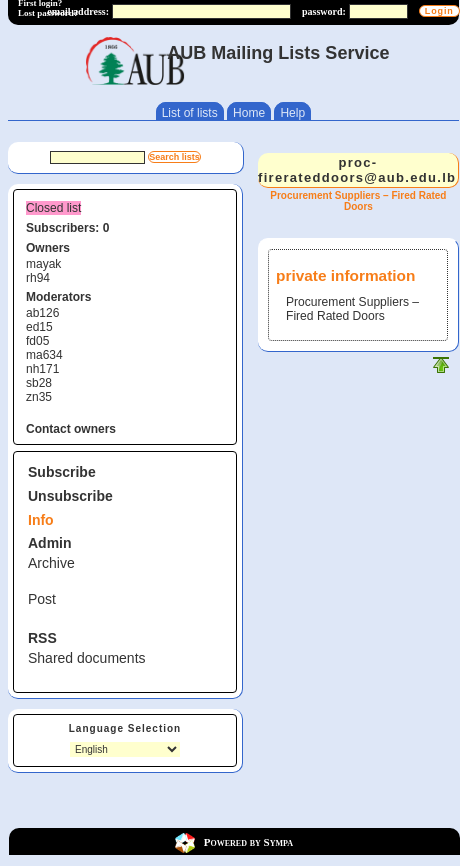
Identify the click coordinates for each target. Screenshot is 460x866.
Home (249, 113)
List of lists (190, 113)
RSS (42, 638)
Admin (50, 543)
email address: (78, 11)
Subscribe (62, 472)
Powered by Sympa (248, 842)
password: (324, 11)
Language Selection (125, 728)
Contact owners (71, 429)
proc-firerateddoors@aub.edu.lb (357, 170)
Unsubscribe (70, 496)
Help (292, 113)
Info (41, 520)
